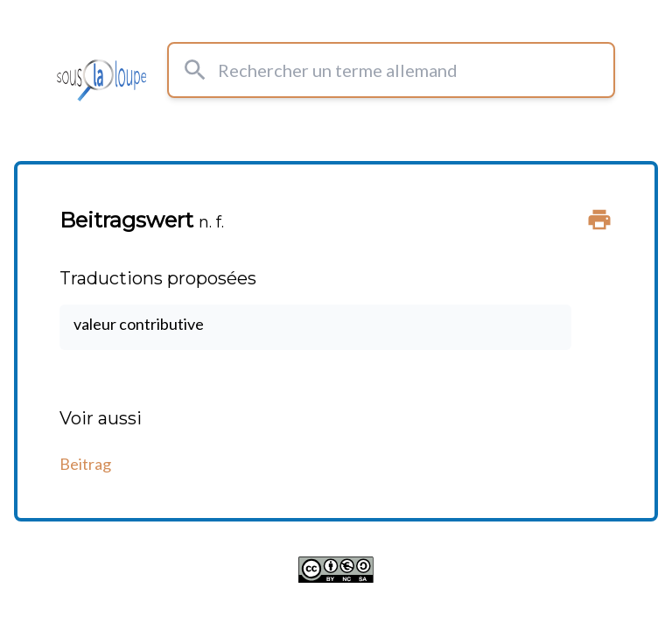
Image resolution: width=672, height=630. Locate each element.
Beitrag (85, 464)
